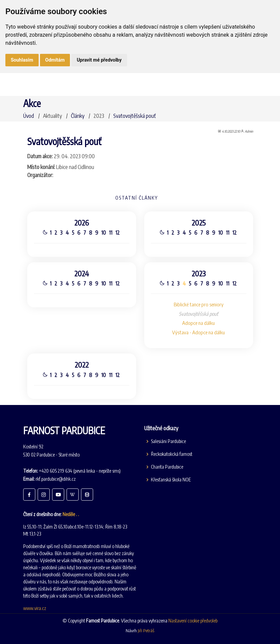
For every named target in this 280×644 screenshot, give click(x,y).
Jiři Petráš (146, 631)
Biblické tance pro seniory (199, 304)
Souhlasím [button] (22, 60)
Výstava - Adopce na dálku (200, 333)
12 (117, 232)
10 (103, 232)
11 (110, 232)
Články (78, 116)
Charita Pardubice (167, 467)
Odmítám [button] (55, 60)
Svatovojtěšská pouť (134, 116)
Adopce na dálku (199, 323)
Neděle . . (71, 514)
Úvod (29, 116)
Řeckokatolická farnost (172, 454)
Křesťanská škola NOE (171, 480)
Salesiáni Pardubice (168, 441)
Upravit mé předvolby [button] (99, 60)
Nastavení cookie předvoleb (193, 621)
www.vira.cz (35, 608)
